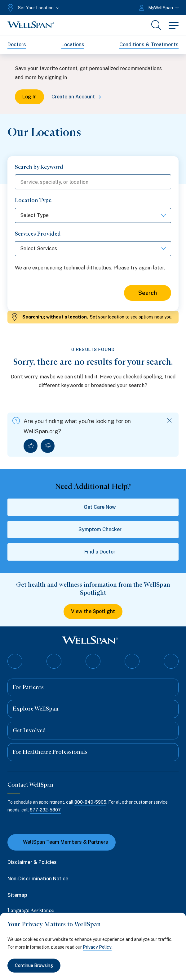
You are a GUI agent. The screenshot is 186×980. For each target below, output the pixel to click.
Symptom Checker (93, 530)
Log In (29, 97)
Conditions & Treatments (149, 45)
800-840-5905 (90, 802)
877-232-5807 (45, 810)
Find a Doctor (93, 552)
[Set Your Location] (33, 8)
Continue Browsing (34, 965)
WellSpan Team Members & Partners (62, 842)
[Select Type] (93, 215)
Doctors (17, 45)
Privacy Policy (97, 947)
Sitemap (17, 895)
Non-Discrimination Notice (38, 879)
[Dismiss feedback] (169, 420)
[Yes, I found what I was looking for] (31, 446)
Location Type (33, 200)
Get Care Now (93, 507)
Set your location (107, 317)
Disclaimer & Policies (32, 862)
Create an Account (77, 97)
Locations (73, 45)
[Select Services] (93, 249)
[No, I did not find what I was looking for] (48, 446)
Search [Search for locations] (148, 293)
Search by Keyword (39, 167)
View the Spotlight (93, 611)
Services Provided (38, 234)
